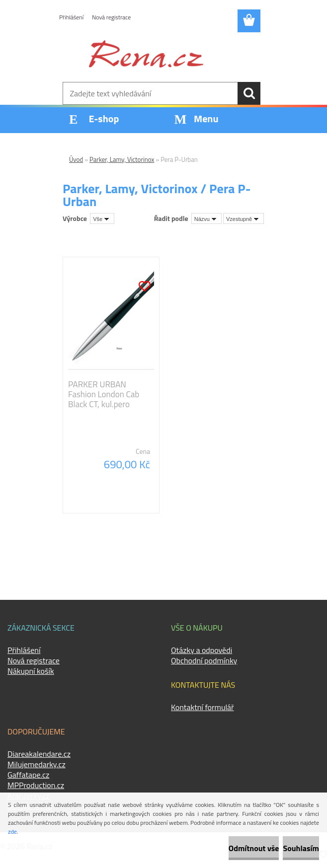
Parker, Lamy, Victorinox (122, 159)
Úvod (76, 159)
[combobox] (206, 218)
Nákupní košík (31, 671)
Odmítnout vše (254, 848)
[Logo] (146, 54)
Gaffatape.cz (28, 775)
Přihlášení (71, 17)
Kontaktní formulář (203, 707)
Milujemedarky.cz (37, 764)
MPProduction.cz (36, 785)
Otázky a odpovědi (202, 650)
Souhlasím (301, 848)
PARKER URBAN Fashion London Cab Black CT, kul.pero (104, 394)
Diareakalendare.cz (39, 754)
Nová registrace (111, 17)
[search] (249, 93)
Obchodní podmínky (204, 660)
